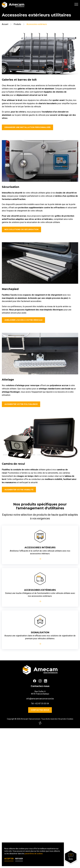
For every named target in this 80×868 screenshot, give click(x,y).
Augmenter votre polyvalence (21, 404)
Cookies (70, 719)
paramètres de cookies (34, 854)
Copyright (11, 719)
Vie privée (62, 719)
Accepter (9, 859)
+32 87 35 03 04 (42, 704)
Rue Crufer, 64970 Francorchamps (40, 693)
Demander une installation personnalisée (27, 127)
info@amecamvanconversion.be (40, 699)
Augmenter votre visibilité (19, 490)
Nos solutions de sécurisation (21, 229)
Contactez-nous (40, 710)
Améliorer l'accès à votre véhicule (23, 320)
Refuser (19, 859)
